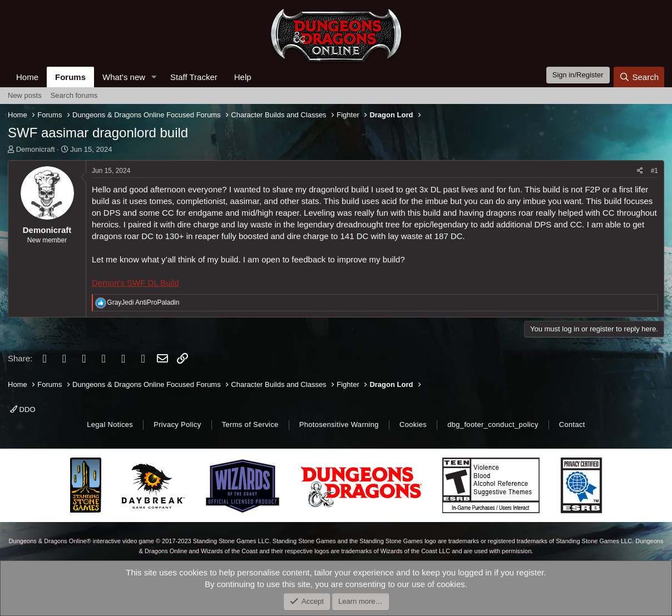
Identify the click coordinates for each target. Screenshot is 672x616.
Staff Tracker (194, 77)
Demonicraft (36, 149)
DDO (23, 409)
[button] (154, 77)
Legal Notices (110, 424)
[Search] (639, 77)
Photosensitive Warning (339, 424)
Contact (572, 424)
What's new (124, 77)
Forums (70, 77)
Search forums (74, 95)
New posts (25, 95)
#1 (654, 171)
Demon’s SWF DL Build (135, 283)
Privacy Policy (177, 424)
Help (243, 77)
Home (27, 77)
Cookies (413, 424)
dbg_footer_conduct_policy (493, 424)
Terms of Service (250, 424)
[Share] (640, 171)
